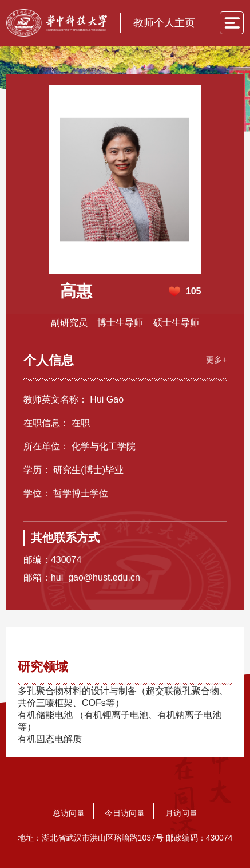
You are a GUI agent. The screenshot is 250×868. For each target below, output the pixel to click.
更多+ (216, 360)
